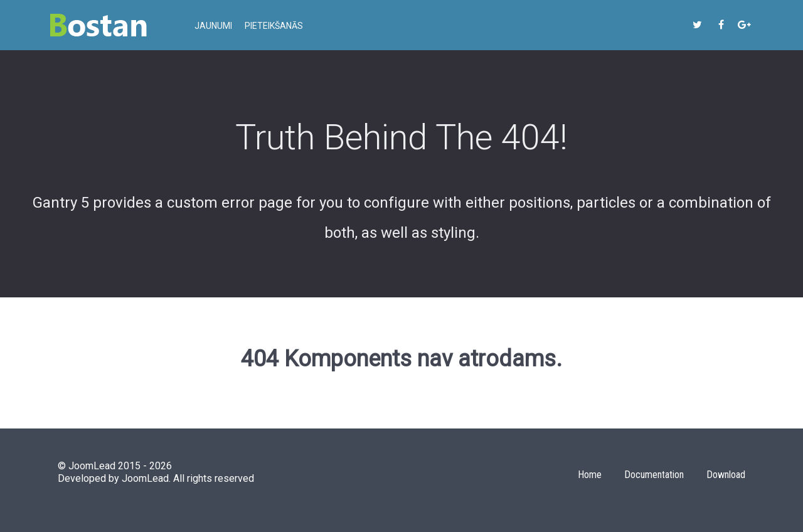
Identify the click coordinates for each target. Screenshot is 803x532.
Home (590, 475)
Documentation (654, 475)
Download (726, 475)
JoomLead (145, 478)
